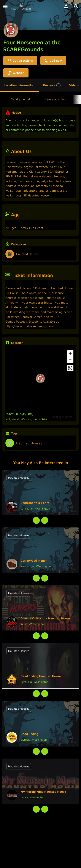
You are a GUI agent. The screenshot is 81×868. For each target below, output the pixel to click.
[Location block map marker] (40, 378)
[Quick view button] (36, 520)
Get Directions (63, 417)
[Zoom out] (70, 360)
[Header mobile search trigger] (76, 6)
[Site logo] (22, 6)
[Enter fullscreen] (70, 368)
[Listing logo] (11, 30)
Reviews (52, 85)
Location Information (19, 85)
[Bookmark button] (45, 520)
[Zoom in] (70, 353)
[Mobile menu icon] (5, 6)
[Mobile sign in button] (66, 6)
